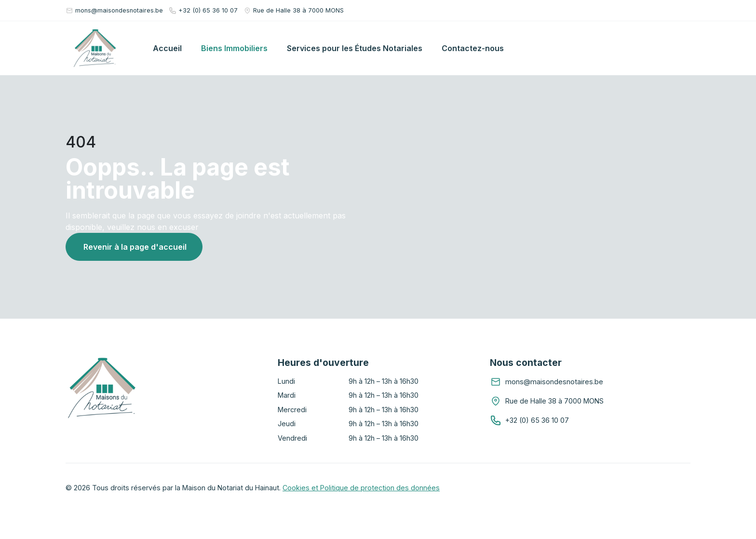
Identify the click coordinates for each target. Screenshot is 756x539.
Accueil (167, 48)
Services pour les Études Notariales (355, 48)
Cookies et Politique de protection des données (361, 488)
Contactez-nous (473, 48)
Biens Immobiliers (234, 48)
